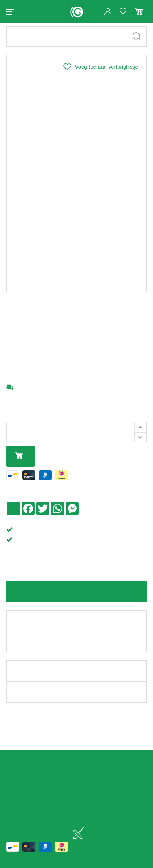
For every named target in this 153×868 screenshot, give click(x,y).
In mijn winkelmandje (19, 463)
